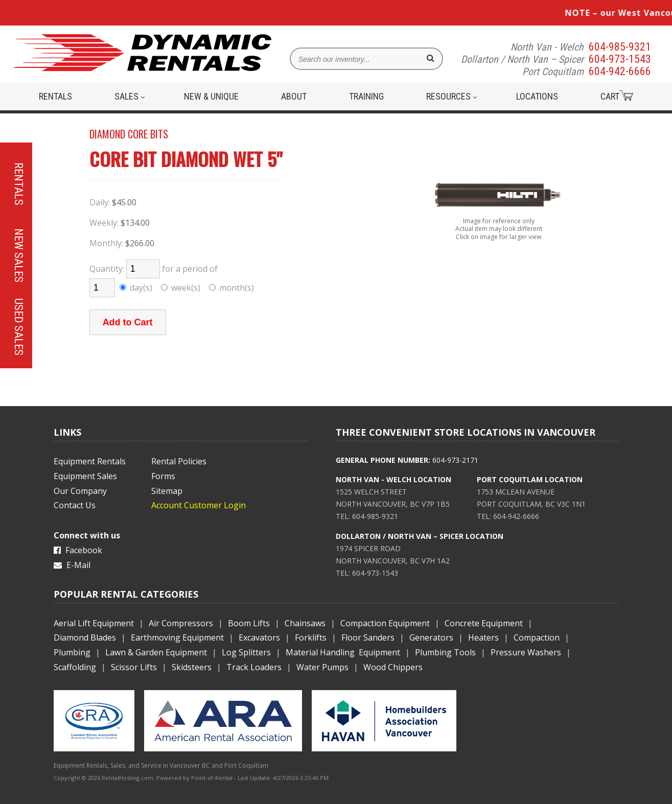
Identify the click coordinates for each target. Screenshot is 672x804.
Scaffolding (75, 667)
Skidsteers (192, 667)
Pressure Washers (526, 652)
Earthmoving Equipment (177, 637)
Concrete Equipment (484, 623)
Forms (163, 476)
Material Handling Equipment (343, 652)
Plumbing (72, 652)
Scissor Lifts (134, 667)
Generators (431, 637)
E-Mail (72, 565)
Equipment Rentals (90, 461)
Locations (537, 96)
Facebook (78, 550)
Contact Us (75, 505)
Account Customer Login (199, 505)
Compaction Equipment (385, 623)
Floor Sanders (368, 637)
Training (366, 96)
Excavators (259, 637)
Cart (617, 96)
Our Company (80, 491)
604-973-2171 (455, 460)
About (294, 96)
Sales (130, 96)
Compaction (537, 637)
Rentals (55, 96)
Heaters (483, 637)
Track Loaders (254, 667)
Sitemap (167, 491)
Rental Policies (179, 461)
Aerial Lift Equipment (94, 623)
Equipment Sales (85, 476)
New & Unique (211, 96)
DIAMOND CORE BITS (129, 134)
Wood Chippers (393, 667)
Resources (451, 96)
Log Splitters (246, 652)
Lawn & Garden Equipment (156, 652)
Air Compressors (181, 623)
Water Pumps (322, 667)
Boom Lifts (249, 623)
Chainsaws (305, 623)
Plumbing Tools (445, 652)
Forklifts (311, 637)
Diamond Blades (85, 637)
